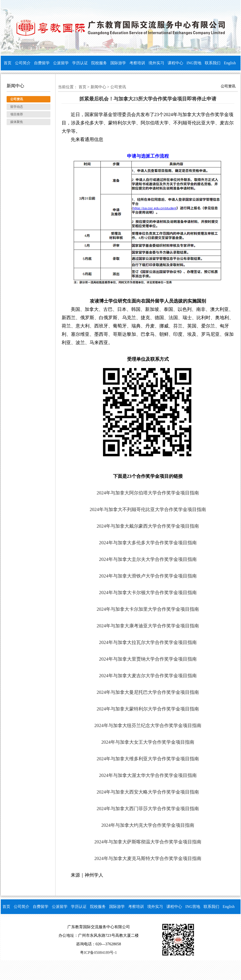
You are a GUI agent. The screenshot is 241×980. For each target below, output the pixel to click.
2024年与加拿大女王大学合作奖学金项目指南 (148, 742)
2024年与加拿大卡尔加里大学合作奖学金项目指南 (148, 609)
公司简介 (23, 63)
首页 (8, 63)
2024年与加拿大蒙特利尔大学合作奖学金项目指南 (148, 709)
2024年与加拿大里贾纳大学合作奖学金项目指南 (148, 659)
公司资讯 (118, 87)
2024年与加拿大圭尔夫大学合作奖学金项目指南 (148, 559)
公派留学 (61, 63)
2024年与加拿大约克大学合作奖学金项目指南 (148, 825)
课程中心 (175, 63)
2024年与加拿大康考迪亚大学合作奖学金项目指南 (148, 626)
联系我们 (213, 63)
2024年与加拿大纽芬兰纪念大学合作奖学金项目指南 (148, 725)
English (230, 63)
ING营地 (194, 63)
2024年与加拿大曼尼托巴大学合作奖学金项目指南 (148, 692)
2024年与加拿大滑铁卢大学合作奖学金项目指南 (148, 576)
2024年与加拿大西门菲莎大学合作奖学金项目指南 (148, 809)
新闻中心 (98, 87)
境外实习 (156, 63)
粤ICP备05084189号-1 (98, 953)
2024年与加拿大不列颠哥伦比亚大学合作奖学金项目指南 (148, 509)
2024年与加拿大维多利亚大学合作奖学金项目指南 (148, 759)
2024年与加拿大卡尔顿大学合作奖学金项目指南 (148, 593)
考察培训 (137, 63)
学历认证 (80, 63)
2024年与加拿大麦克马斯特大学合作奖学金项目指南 (148, 858)
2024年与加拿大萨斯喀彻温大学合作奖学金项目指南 (148, 842)
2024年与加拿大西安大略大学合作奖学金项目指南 (148, 792)
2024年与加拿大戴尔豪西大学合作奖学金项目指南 (148, 526)
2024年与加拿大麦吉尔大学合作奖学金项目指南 (148, 676)
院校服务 (99, 63)
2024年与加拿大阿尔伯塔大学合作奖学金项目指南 (148, 493)
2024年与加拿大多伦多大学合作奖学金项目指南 (148, 543)
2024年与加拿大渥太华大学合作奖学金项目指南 (148, 775)
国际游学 (118, 63)
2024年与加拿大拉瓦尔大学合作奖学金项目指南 (148, 642)
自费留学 (42, 63)
